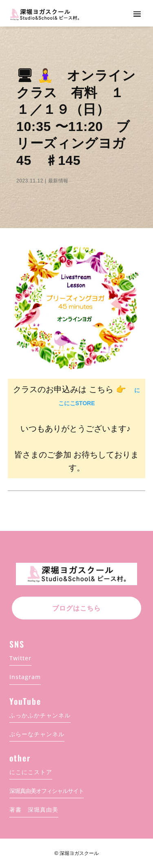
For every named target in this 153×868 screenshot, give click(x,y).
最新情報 (58, 181)
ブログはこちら (76, 608)
